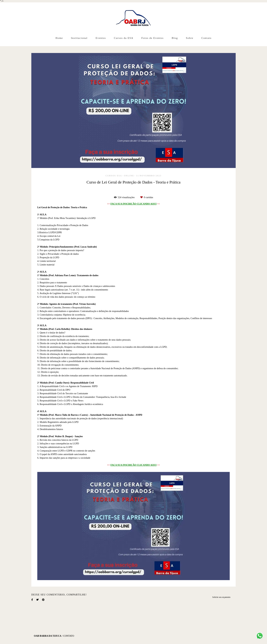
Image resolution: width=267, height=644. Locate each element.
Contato (206, 38)
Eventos (101, 38)
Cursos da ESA (124, 38)
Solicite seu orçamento (221, 597)
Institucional (79, 38)
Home (59, 38)
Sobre (190, 38)
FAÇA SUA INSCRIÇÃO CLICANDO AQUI (133, 204)
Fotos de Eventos (152, 38)
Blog (175, 38)
